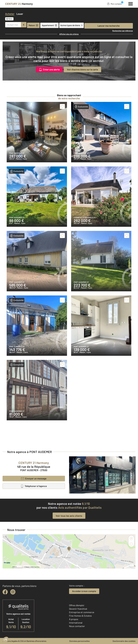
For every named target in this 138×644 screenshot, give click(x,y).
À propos (74, 619)
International (76, 623)
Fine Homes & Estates (80, 616)
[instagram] (13, 592)
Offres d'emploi (77, 605)
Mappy (27, 567)
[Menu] (131, 3)
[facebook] (5, 592)
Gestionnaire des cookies (124, 641)
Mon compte (114, 4)
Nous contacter (77, 626)
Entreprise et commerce (82, 612)
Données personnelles (80, 641)
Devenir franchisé (78, 609)
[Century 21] (19, 4)
